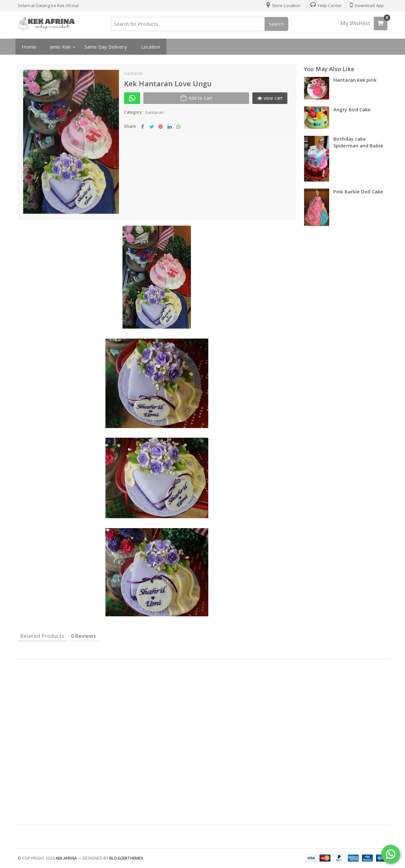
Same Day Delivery (105, 47)
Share (143, 128)
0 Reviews (84, 636)
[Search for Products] (199, 24)
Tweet (152, 128)
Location (149, 47)
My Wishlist (355, 23)
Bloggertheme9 (126, 858)
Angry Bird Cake (352, 109)
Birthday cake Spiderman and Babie (358, 142)
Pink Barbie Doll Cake (358, 191)
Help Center (325, 5)
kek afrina (66, 858)
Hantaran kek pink (355, 80)
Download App (367, 5)
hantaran (155, 112)
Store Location (282, 5)
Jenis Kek (59, 47)
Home (28, 47)
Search (276, 24)
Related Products (42, 636)
